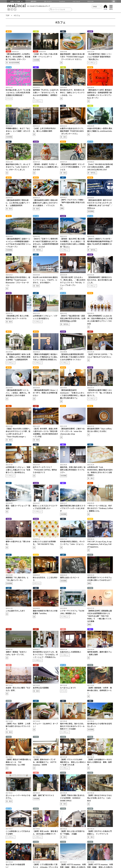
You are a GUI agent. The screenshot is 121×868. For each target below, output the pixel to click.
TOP (8, 15)
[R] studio (48, 1)
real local (76, 1)
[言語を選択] (97, 7)
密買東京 (34, 1)
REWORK (91, 1)
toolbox (62, 1)
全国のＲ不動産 (16, 1)
